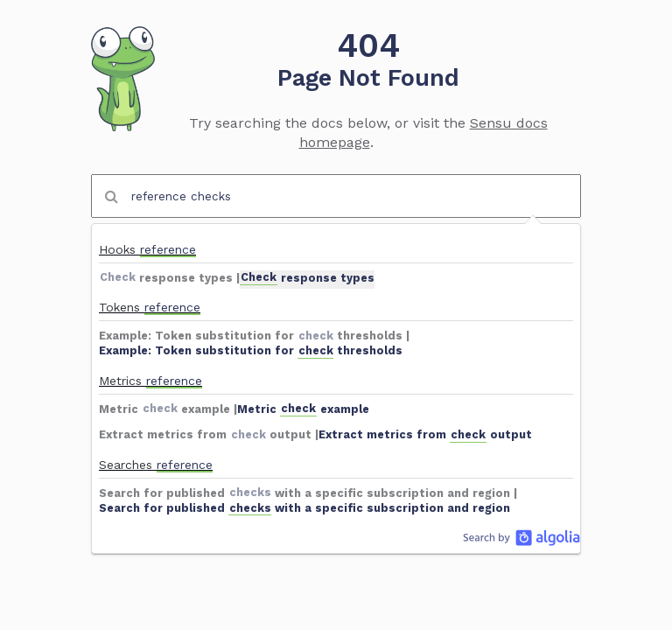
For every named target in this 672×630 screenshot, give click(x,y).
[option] (336, 260)
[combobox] (336, 196)
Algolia (521, 537)
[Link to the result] (336, 260)
